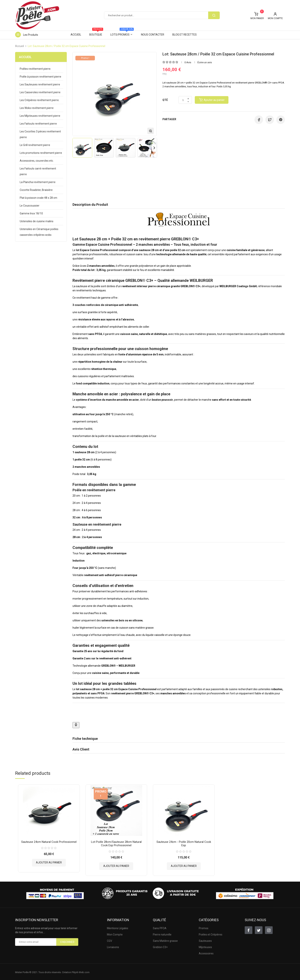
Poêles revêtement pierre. (35, 69)
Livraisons (113, 946)
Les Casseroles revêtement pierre (40, 92)
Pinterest (281, 120)
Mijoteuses (205, 946)
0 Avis (188, 62)
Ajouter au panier (49, 861)
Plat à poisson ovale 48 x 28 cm (38, 198)
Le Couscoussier (30, 206)
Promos (204, 927)
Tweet (270, 120)
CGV (110, 940)
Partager (259, 120)
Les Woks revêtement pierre (37, 108)
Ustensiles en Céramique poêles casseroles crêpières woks (39, 232)
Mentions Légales (118, 927)
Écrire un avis (205, 62)
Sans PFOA (160, 927)
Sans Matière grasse (165, 940)
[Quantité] (183, 100)
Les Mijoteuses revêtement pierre (40, 116)
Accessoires (206, 952)
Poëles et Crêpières (211, 933)
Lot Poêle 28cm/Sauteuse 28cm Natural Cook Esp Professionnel (116, 842)
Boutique (96, 33)
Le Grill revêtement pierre (35, 145)
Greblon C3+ (160, 946)
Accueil (76, 35)
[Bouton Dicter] (76, 725)
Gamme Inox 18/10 (31, 213)
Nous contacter (153, 35)
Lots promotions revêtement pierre (41, 153)
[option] (82, 148)
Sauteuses (205, 940)
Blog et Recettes (185, 35)
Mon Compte (115, 933)
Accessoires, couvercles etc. (37, 161)
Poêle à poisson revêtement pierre (40, 77)
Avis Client (81, 749)
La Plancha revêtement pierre (38, 182)
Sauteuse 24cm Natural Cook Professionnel (49, 841)
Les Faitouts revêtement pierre (38, 124)
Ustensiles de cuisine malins (37, 221)
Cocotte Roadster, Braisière (36, 190)
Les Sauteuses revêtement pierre (40, 84)
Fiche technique (85, 739)
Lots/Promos (122, 33)
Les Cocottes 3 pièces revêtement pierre (40, 134)
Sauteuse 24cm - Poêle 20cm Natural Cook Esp (184, 842)
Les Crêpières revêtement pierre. (40, 100)
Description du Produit (90, 205)
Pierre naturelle (162, 933)
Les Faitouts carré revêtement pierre (38, 171)
